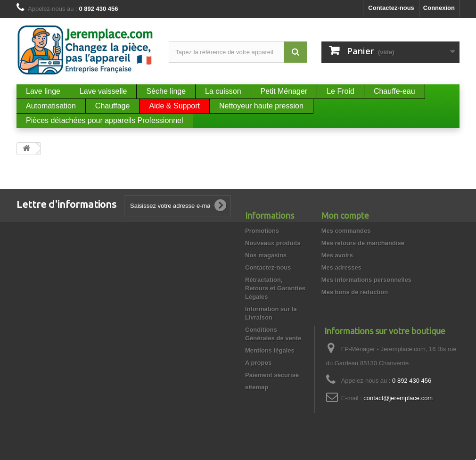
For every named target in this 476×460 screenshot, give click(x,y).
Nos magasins (266, 255)
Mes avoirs (337, 255)
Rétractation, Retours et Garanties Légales (275, 288)
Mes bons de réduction (355, 292)
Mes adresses (341, 267)
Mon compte (345, 215)
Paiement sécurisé (272, 375)
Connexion (439, 8)
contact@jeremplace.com (398, 398)
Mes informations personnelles (366, 280)
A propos (259, 363)
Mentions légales (270, 350)
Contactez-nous (391, 8)
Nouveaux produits (273, 243)
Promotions (262, 231)
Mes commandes (346, 231)
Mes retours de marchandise (363, 243)
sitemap (257, 387)
